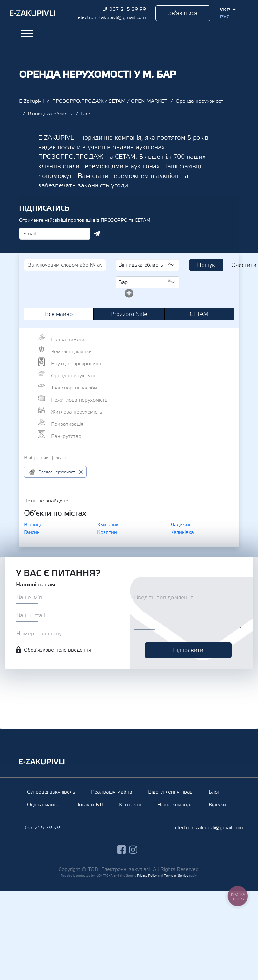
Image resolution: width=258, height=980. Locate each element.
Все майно (59, 314)
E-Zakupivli (31, 101)
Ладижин (181, 525)
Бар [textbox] (145, 282)
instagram (133, 850)
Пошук (206, 265)
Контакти (130, 805)
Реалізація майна (112, 792)
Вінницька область (50, 114)
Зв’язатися (183, 13)
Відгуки (217, 805)
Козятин (107, 532)
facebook (122, 850)
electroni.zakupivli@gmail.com (112, 17)
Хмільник (108, 525)
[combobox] (147, 265)
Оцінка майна (43, 805)
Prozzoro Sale (129, 314)
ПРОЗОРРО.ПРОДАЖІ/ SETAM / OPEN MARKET (110, 101)
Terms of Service (176, 875)
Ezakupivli (32, 13)
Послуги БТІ (89, 805)
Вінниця (33, 525)
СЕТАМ (199, 314)
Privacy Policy (147, 875)
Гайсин (32, 532)
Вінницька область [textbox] (145, 265)
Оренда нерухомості (200, 101)
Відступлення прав (170, 792)
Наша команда (175, 805)
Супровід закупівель (51, 792)
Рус (225, 17)
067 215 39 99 (128, 9)
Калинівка (182, 532)
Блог (214, 792)
